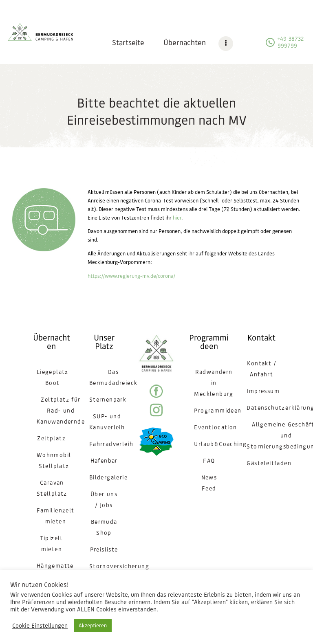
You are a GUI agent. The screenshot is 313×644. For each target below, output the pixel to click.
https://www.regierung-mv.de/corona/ (131, 276)
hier (177, 218)
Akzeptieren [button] (93, 625)
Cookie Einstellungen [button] (40, 626)
